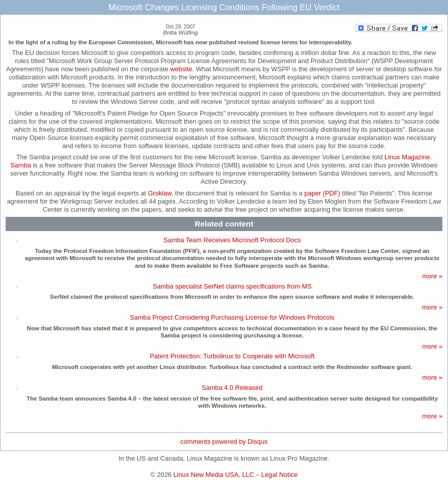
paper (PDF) (322, 193)
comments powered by (224, 442)
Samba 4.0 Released (232, 388)
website (181, 69)
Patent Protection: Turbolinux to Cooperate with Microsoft (232, 356)
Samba (21, 165)
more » (432, 276)
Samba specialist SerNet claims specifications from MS (232, 286)
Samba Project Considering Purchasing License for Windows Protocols (232, 317)
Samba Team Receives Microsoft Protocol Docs (232, 240)
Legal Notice (279, 475)
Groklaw (159, 193)
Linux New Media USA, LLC (214, 475)
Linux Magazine (407, 157)
